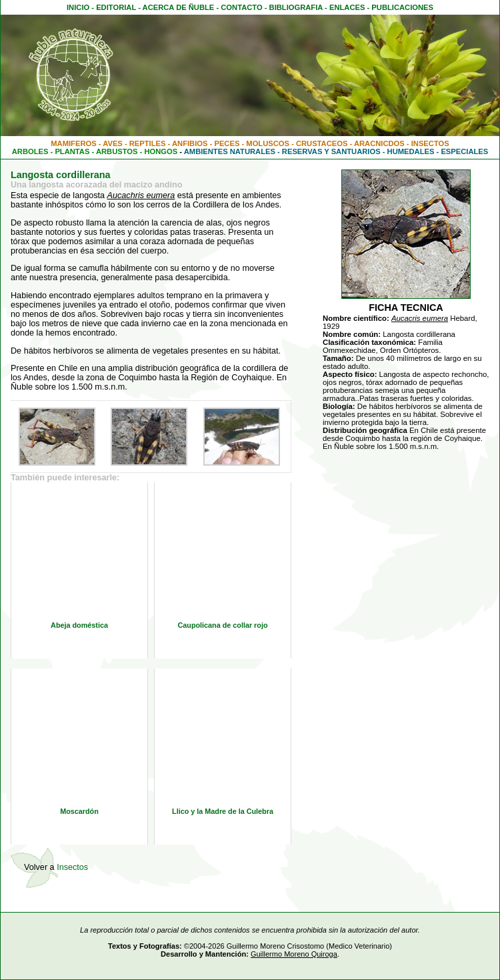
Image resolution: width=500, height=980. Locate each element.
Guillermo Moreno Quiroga (294, 954)
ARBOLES (30, 151)
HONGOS (161, 151)
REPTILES (148, 143)
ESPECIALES (464, 151)
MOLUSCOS (268, 143)
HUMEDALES (411, 151)
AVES (113, 143)
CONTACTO (241, 7)
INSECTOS (430, 143)
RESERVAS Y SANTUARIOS (331, 151)
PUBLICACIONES (402, 7)
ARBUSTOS (117, 151)
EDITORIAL (116, 7)
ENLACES (347, 7)
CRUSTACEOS (322, 143)
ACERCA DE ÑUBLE (179, 7)
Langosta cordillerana (61, 175)
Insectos (72, 867)
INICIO (78, 7)
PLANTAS (72, 151)
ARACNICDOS (379, 143)
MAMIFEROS (73, 143)
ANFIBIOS (190, 143)
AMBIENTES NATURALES (230, 151)
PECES (227, 143)
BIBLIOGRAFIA (296, 7)
